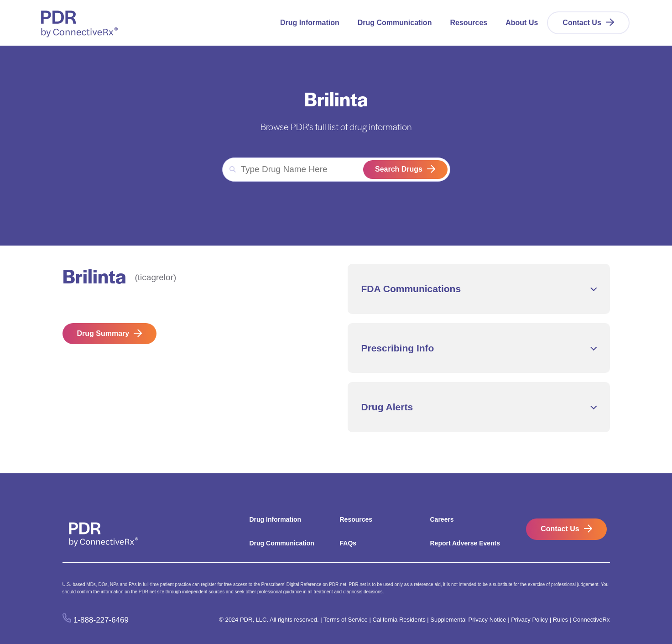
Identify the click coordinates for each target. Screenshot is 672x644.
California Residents (399, 620)
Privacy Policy (529, 620)
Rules (560, 620)
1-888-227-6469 (101, 620)
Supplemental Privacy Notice (468, 620)
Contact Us (582, 23)
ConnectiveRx (591, 620)
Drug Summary (103, 333)
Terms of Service (346, 620)
